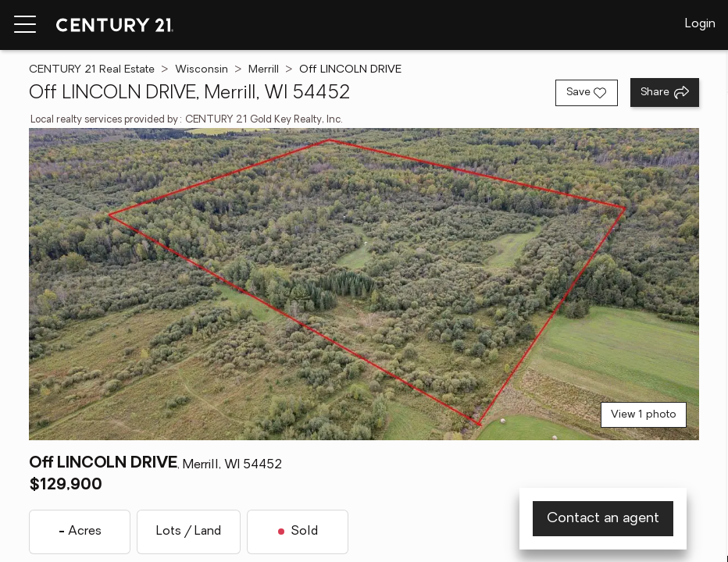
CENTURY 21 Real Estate (92, 70)
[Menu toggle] (25, 25)
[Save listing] (587, 93)
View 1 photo (644, 415)
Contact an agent (603, 519)
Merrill (264, 70)
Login (700, 24)
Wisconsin (202, 70)
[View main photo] (364, 284)
